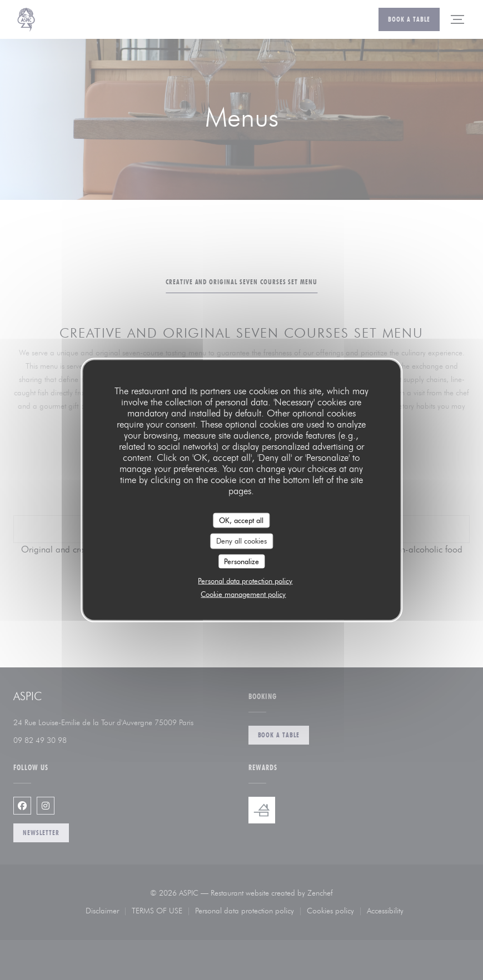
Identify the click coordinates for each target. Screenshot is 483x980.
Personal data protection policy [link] (245, 581)
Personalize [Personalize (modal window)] (241, 561)
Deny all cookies (241, 541)
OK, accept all (241, 520)
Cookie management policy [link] (243, 594)
